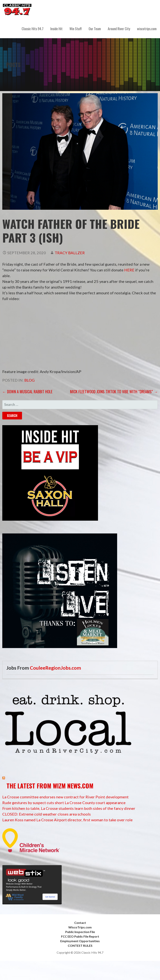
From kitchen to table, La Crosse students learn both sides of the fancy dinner (69, 808)
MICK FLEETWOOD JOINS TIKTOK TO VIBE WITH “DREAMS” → (114, 392)
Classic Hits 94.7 (33, 29)
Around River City (119, 29)
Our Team (95, 29)
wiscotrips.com (147, 29)
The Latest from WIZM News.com (50, 786)
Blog (29, 380)
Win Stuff (76, 29)
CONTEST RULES (80, 946)
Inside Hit (56, 29)
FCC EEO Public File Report (80, 936)
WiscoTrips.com (80, 927)
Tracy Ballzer (70, 253)
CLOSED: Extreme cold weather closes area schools (47, 814)
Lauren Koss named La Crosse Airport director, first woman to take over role (67, 820)
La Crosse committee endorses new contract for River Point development (65, 797)
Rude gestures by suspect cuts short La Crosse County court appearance (64, 803)
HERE (129, 270)
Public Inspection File (80, 932)
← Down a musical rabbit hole (27, 392)
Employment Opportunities (80, 941)
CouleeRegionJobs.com (55, 668)
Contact (80, 923)
